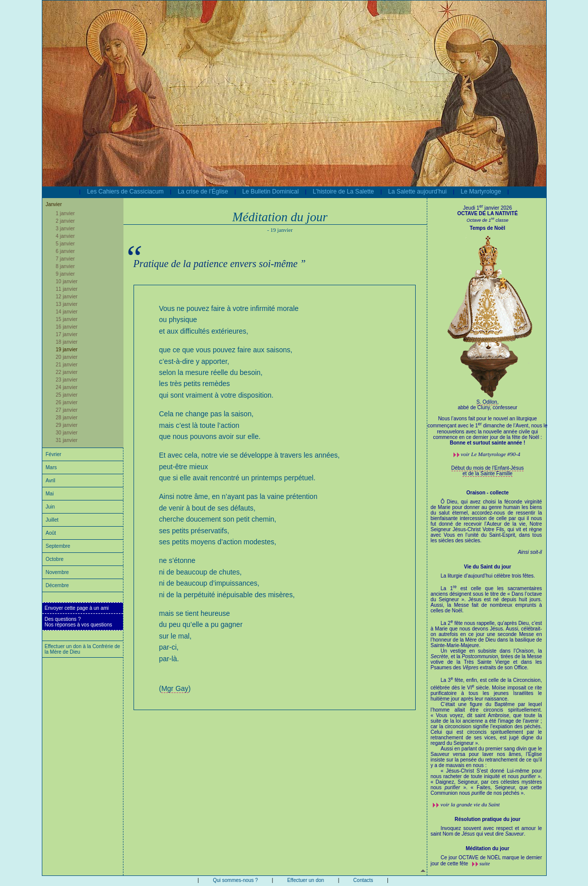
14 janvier (67, 312)
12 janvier (67, 297)
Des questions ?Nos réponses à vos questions (79, 622)
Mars (51, 467)
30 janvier (67, 433)
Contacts (363, 880)
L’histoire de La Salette (343, 192)
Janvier (54, 204)
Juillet (52, 520)
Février (54, 454)
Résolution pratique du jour (487, 819)
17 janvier (67, 334)
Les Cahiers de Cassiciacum (125, 192)
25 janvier (67, 395)
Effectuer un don (306, 880)
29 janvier (67, 425)
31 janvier (67, 440)
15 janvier (67, 319)
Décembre (57, 585)
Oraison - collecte (488, 493)
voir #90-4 (491, 454)
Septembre (58, 546)
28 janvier (67, 418)
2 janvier (66, 221)
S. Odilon (487, 402)
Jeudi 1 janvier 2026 (487, 208)
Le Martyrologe (481, 192)
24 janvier (67, 387)
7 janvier (66, 259)
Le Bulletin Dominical (271, 192)
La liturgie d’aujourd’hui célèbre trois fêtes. (486, 684)
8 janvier (66, 266)
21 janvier (67, 365)
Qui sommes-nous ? (235, 880)
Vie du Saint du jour (488, 567)
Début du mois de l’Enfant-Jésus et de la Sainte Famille (488, 471)
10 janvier (67, 281)
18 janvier (67, 342)
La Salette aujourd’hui (417, 192)
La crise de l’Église (203, 192)
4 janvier (66, 236)
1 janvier (66, 213)
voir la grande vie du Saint (470, 804)
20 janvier (67, 357)
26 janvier (67, 402)
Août (51, 533)
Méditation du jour (487, 848)
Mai (50, 494)
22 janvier (67, 372)
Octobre (55, 559)
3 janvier (66, 229)
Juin (50, 507)
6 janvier (66, 251)
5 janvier (66, 244)
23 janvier (67, 380)
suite (485, 863)
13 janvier (67, 304)
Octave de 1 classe (487, 220)
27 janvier (67, 410)
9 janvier (66, 274)
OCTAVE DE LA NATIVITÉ (487, 213)
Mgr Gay (175, 688)
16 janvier (67, 327)
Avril (51, 481)
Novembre (57, 572)
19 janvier (67, 350)
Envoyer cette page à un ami (77, 608)
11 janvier (67, 289)
